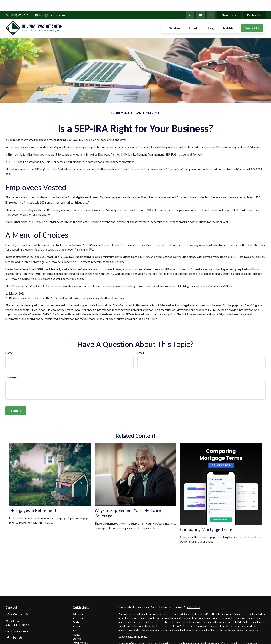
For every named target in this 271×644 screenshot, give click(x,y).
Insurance (78, 615)
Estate (76, 611)
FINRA (191, 632)
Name (9, 342)
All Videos (78, 636)
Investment (78, 607)
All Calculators (80, 640)
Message (11, 366)
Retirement (78, 603)
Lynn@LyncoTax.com (49, 4)
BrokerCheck (193, 596)
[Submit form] (16, 399)
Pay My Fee (254, 4)
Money (76, 623)
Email (141, 342)
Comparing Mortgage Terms (206, 518)
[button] (175, 17)
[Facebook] (211, 4)
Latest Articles (80, 632)
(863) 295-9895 (18, 4)
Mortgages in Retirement (33, 499)
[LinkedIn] (190, 4)
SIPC (197, 632)
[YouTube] (201, 4)
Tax (75, 619)
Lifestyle (77, 628)
